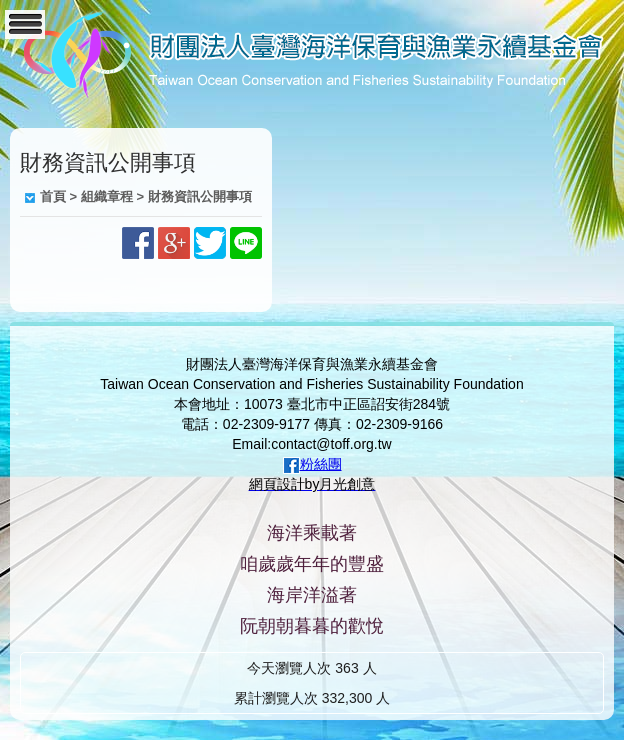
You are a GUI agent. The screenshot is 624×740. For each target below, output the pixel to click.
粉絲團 (321, 464)
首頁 (53, 196)
